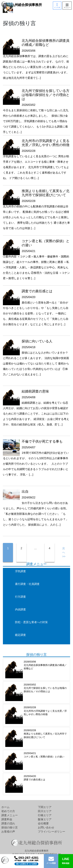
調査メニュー (10, 815)
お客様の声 (8, 832)
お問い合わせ (46, 827)
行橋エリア (45, 815)
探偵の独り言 (10, 827)
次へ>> (64, 552)
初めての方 (8, 811)
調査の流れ (8, 823)
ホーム (5, 807)
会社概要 (43, 823)
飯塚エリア (45, 819)
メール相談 (51, 863)
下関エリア (45, 807)
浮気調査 (20, 571)
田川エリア (45, 811)
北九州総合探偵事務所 (21, 5)
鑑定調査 (20, 635)
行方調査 (20, 597)
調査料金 (7, 819)
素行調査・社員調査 (27, 584)
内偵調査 (20, 609)
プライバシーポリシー (52, 832)
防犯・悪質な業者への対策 (31, 622)
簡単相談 (66, 861)
